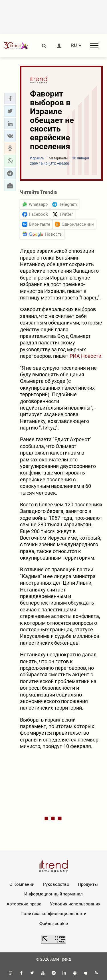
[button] (10, 98)
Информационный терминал (53, 894)
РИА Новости (85, 356)
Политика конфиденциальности (53, 914)
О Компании (22, 884)
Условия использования (75, 904)
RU (74, 46)
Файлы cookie (54, 924)
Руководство (56, 884)
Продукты (88, 884)
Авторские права (24, 904)
